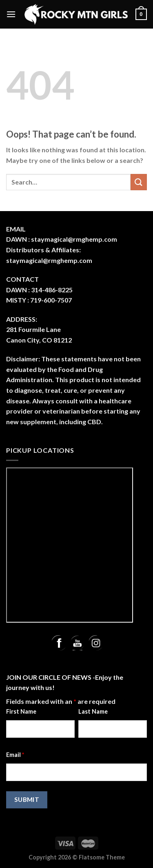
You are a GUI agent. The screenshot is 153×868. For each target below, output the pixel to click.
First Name (21, 711)
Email (15, 755)
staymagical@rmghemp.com (49, 260)
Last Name (93, 711)
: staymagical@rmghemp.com (73, 239)
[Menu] (11, 14)
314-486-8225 (52, 290)
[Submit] (139, 182)
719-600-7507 (51, 300)
